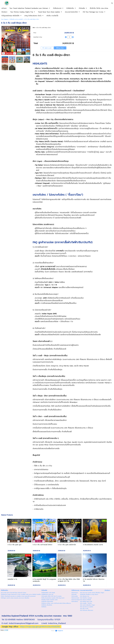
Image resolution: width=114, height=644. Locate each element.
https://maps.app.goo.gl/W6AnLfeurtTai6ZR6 (40, 627)
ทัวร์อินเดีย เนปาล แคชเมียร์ (16, 19)
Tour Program (5, 19)
